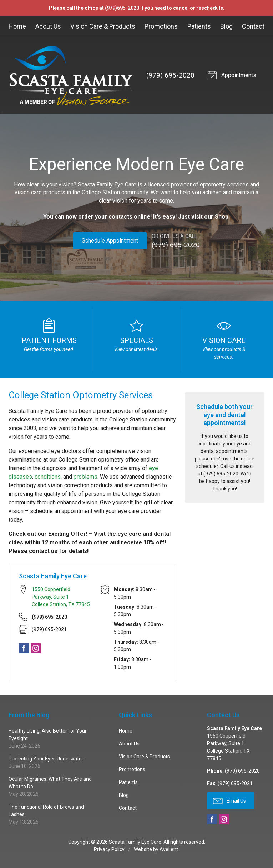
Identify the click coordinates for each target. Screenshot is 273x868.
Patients (199, 26)
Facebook (24, 648)
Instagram (36, 648)
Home (17, 26)
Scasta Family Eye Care (135, 842)
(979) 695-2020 (169, 75)
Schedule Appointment (110, 241)
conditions (48, 476)
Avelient (169, 849)
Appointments (231, 75)
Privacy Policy (109, 849)
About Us (48, 26)
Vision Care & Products (103, 26)
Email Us (229, 800)
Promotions (161, 26)
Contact (253, 26)
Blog (226, 26)
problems (85, 476)
